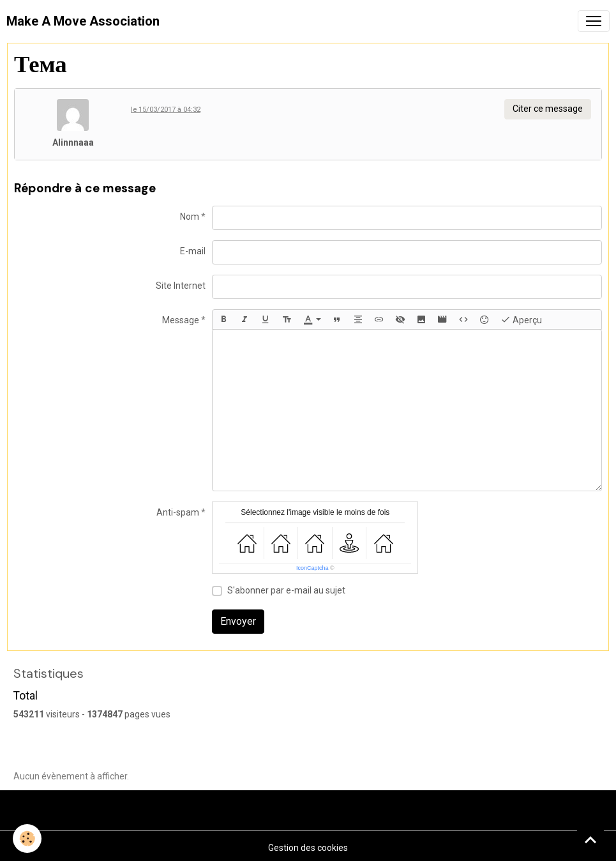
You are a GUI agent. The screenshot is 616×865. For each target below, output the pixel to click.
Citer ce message (548, 109)
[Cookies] (27, 838)
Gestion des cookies (308, 848)
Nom (190, 217)
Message (181, 320)
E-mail (193, 251)
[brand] (83, 21)
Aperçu (521, 319)
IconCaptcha (312, 568)
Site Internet (181, 286)
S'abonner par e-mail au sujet (286, 590)
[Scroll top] (590, 839)
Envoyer (238, 621)
